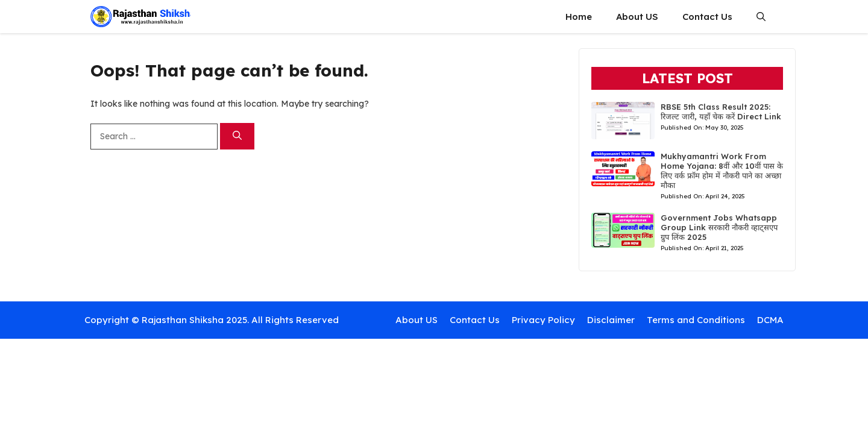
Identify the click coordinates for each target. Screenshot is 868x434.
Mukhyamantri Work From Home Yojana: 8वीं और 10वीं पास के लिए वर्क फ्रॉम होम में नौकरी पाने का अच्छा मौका (722, 171)
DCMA (770, 320)
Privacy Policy (543, 320)
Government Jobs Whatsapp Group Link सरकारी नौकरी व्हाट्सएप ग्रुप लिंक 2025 (719, 227)
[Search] (237, 137)
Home (579, 17)
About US (637, 17)
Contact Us (707, 17)
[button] (761, 17)
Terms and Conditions (696, 320)
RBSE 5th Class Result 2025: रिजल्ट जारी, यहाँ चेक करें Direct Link (721, 112)
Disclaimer (611, 320)
